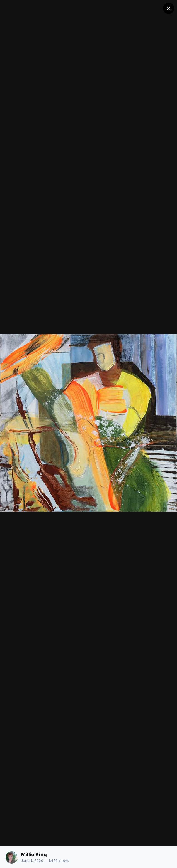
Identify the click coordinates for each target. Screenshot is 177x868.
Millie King (34, 855)
